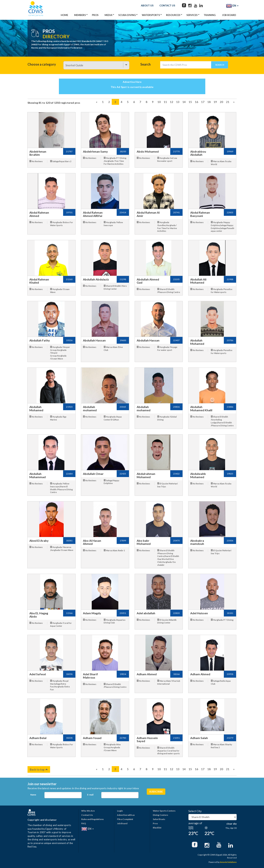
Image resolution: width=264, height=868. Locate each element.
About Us (147, 5)
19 (215, 102)
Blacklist (157, 828)
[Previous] (97, 102)
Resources (173, 15)
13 (178, 102)
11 (165, 102)
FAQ (84, 823)
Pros (95, 15)
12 (172, 102)
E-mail (90, 795)
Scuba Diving (127, 15)
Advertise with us (126, 815)
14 (184, 102)
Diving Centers (160, 815)
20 (221, 102)
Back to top (39, 769)
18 (209, 102)
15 (190, 102)
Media (108, 15)
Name (33, 795)
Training (210, 15)
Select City (195, 811)
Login (120, 811)
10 (159, 102)
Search (145, 64)
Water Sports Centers (164, 811)
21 (228, 102)
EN (232, 6)
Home (64, 15)
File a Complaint (125, 819)
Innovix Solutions (228, 862)
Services (192, 15)
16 (196, 102)
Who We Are (88, 811)
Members (80, 15)
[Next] (234, 102)
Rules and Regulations (92, 819)
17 (203, 102)
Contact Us (167, 5)
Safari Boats (159, 819)
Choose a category (42, 64)
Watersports (151, 15)
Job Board (229, 15)
